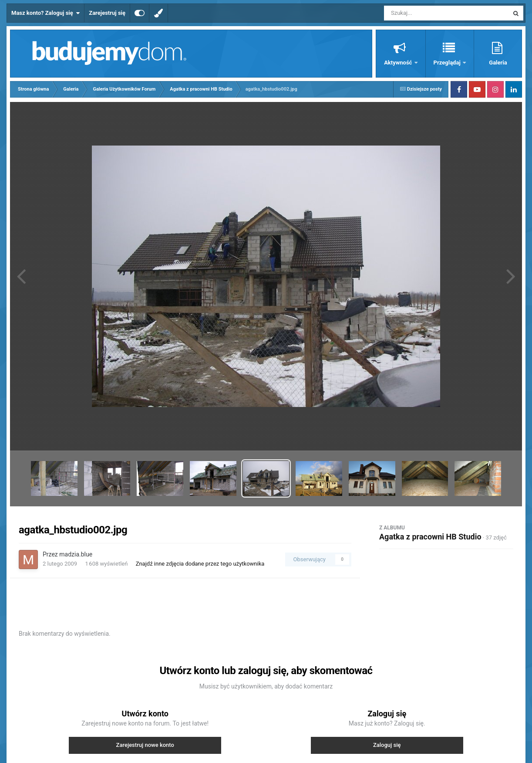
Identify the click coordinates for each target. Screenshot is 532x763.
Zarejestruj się (107, 13)
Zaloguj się (387, 745)
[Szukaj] (427, 13)
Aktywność (399, 63)
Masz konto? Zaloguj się (45, 13)
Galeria (498, 63)
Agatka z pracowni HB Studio (430, 537)
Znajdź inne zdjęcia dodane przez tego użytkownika (200, 564)
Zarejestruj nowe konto (145, 745)
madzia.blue (76, 554)
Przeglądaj (448, 63)
